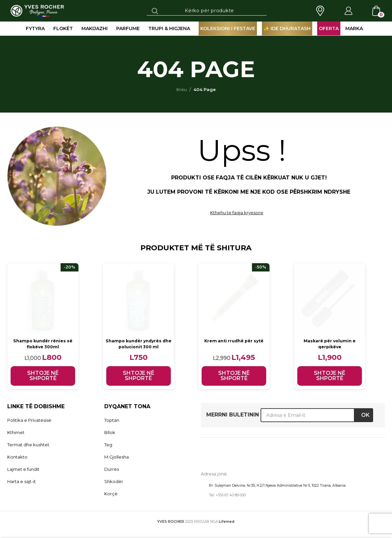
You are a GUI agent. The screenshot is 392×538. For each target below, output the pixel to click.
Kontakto (17, 457)
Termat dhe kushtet (28, 445)
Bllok (110, 432)
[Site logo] (37, 10)
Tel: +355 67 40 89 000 (227, 495)
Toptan (112, 420)
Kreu (182, 89)
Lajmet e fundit (23, 469)
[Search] (207, 11)
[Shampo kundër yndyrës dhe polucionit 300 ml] (139, 299)
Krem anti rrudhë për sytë (235, 341)
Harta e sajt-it (22, 481)
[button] (43, 376)
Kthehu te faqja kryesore (237, 213)
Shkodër (114, 481)
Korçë (111, 494)
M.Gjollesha (117, 457)
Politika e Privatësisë (29, 420)
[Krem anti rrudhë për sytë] (235, 299)
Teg (108, 445)
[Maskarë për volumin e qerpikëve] (331, 299)
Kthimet (16, 432)
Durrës (112, 469)
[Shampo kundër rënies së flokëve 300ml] (43, 299)
